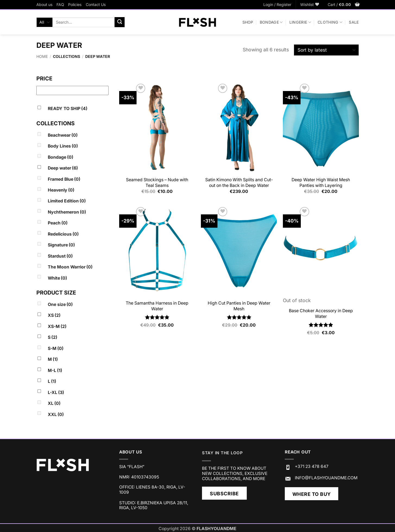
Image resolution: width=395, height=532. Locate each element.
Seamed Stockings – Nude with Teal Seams (157, 183)
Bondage (61, 157)
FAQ (60, 4)
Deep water (63, 168)
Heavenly (61, 190)
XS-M (57, 326)
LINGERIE (300, 22)
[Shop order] (326, 50)
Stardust (60, 256)
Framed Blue (64, 179)
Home (42, 56)
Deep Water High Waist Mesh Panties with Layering (321, 183)
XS (54, 315)
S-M (56, 348)
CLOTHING (330, 22)
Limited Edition (67, 201)
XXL (56, 414)
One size (60, 304)
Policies (75, 4)
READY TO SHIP (68, 109)
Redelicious (63, 234)
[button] (277, 5)
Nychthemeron (67, 212)
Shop (248, 22)
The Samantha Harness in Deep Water (157, 306)
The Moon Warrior (70, 267)
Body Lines (63, 146)
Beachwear (63, 135)
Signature (61, 245)
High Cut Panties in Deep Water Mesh (239, 306)
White (57, 278)
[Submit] (120, 22)
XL (54, 403)
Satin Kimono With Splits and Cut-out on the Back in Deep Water (239, 183)
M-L (55, 370)
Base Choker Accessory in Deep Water (321, 314)
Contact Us (96, 4)
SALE (354, 22)
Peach (58, 223)
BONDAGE (271, 22)
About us (44, 4)
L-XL (56, 392)
